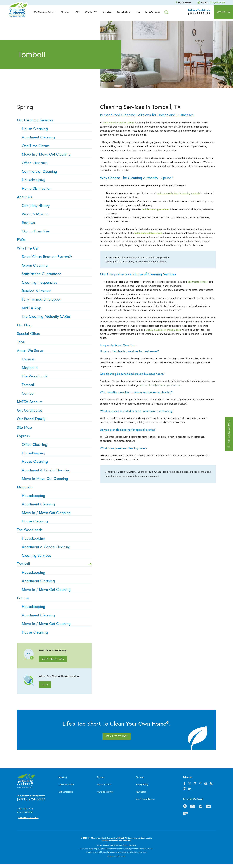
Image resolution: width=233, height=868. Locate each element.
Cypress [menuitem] (56, 359)
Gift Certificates (66, 792)
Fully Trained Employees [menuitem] (56, 300)
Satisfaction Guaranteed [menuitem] (56, 274)
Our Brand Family (105, 792)
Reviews (101, 777)
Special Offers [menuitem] (53, 334)
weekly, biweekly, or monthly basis (164, 330)
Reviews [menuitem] (56, 223)
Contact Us (223, 12)
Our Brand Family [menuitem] (53, 419)
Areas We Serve (153, 12)
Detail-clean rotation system (149, 233)
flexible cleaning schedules (156, 209)
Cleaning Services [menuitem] (56, 556)
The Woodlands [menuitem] (56, 376)
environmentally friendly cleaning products (178, 193)
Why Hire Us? (91, 12)
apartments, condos (198, 282)
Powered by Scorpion (116, 856)
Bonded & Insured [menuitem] (56, 291)
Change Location (217, 3)
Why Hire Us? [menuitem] (53, 248)
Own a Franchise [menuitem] (56, 231)
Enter (45, 685)
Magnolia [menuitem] (56, 368)
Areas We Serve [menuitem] (53, 351)
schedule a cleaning (182, 472)
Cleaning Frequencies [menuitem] (56, 283)
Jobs (138, 12)
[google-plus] (195, 784)
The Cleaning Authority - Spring (118, 123)
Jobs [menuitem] (53, 342)
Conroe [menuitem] (56, 393)
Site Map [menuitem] (53, 428)
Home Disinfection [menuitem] (56, 189)
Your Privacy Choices (145, 799)
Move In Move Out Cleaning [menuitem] (56, 479)
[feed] (211, 784)
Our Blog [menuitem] (53, 325)
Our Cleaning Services (45, 12)
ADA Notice (141, 792)
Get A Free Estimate (53, 659)
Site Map (140, 777)
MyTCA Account (104, 785)
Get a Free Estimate (229, 434)
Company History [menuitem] (56, 206)
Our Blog (107, 12)
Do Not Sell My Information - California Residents (116, 845)
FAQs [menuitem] (53, 240)
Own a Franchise (66, 785)
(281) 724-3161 (121, 262)
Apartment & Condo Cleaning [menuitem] (56, 470)
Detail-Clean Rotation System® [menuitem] (56, 257)
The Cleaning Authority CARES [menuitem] (56, 317)
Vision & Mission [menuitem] (56, 214)
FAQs (77, 12)
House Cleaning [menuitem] (56, 129)
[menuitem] (45, 12)
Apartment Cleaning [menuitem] (56, 137)
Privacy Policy (142, 785)
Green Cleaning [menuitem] (56, 265)
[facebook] (184, 784)
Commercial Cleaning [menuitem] (56, 172)
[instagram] (184, 789)
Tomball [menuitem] (56, 385)
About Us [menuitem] (53, 197)
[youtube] (206, 784)
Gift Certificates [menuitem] (53, 411)
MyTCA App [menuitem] (56, 308)
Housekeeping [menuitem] (56, 180)
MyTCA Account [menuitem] (53, 402)
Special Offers (123, 12)
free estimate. (160, 262)
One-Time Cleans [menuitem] (56, 146)
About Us (65, 12)
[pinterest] (200, 784)
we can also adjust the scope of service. (160, 385)
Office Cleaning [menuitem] (56, 163)
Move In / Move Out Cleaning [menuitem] (56, 154)
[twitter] (190, 784)
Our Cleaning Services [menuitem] (53, 120)
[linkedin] (190, 789)
